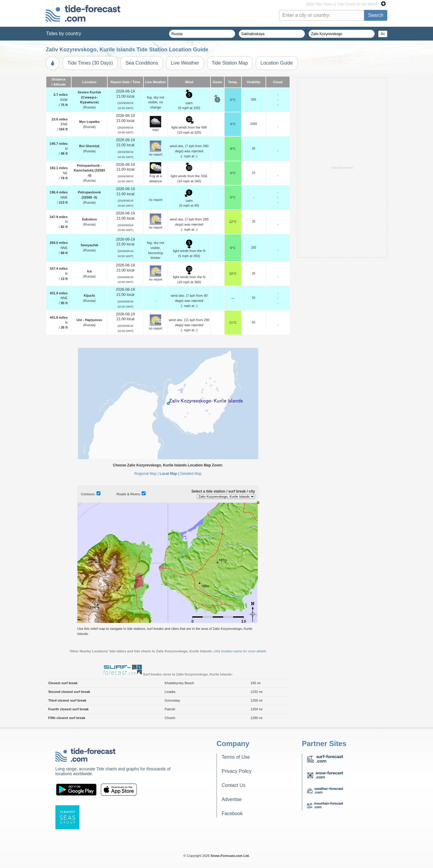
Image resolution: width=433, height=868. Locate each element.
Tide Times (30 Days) (90, 63)
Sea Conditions (142, 63)
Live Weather (185, 63)
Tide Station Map (230, 63)
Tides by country (64, 33)
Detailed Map (191, 474)
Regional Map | (147, 474)
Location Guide (277, 63)
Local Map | (169, 474)
